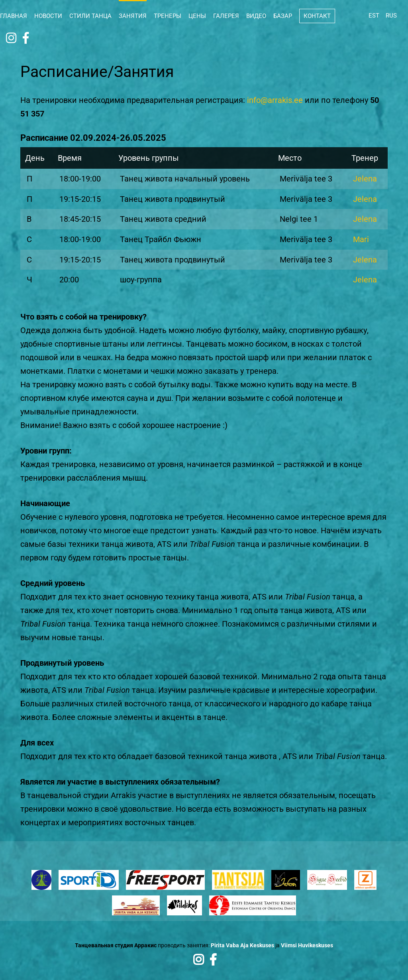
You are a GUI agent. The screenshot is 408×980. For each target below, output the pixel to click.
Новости (48, 16)
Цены (197, 16)
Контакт (317, 16)
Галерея (226, 16)
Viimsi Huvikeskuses (307, 944)
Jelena (365, 179)
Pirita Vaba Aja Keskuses (242, 944)
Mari (361, 239)
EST (374, 16)
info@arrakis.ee (275, 100)
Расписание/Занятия (99, 72)
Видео (256, 16)
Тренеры (168, 16)
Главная (14, 16)
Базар (283, 16)
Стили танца (90, 16)
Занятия (133, 16)
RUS (391, 16)
